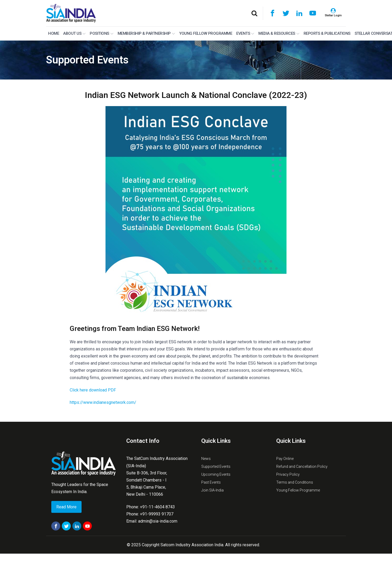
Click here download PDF (93, 390)
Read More (66, 507)
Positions (102, 33)
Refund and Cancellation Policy (302, 466)
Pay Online (285, 459)
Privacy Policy (288, 474)
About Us (74, 33)
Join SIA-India (212, 490)
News (206, 459)
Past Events (211, 482)
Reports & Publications (327, 33)
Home (54, 33)
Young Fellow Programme (206, 33)
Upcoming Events (216, 474)
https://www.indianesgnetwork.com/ (103, 402)
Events (245, 33)
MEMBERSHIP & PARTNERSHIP (146, 33)
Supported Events (87, 60)
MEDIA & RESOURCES (279, 33)
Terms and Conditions (295, 482)
